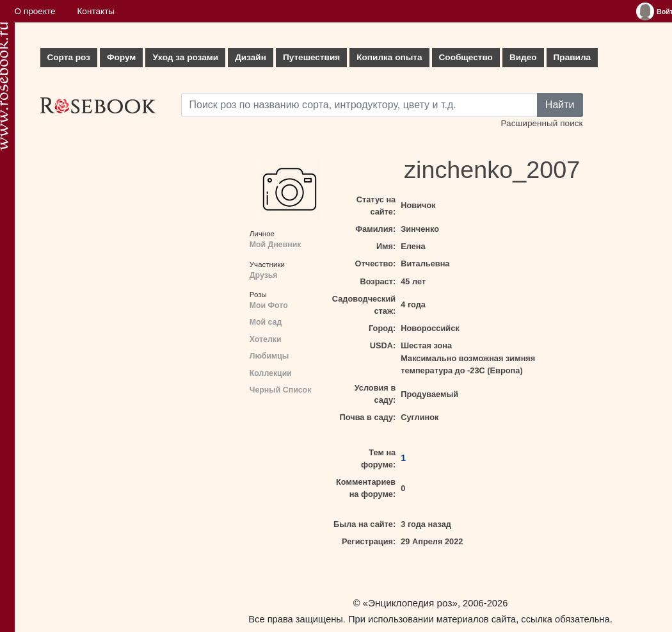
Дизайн (251, 57)
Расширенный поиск (541, 123)
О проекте (35, 11)
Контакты (96, 11)
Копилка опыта (389, 57)
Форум (121, 57)
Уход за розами (185, 57)
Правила (572, 57)
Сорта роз (69, 57)
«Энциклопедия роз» (410, 603)
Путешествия (311, 57)
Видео (523, 57)
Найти (560, 105)
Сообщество (466, 57)
